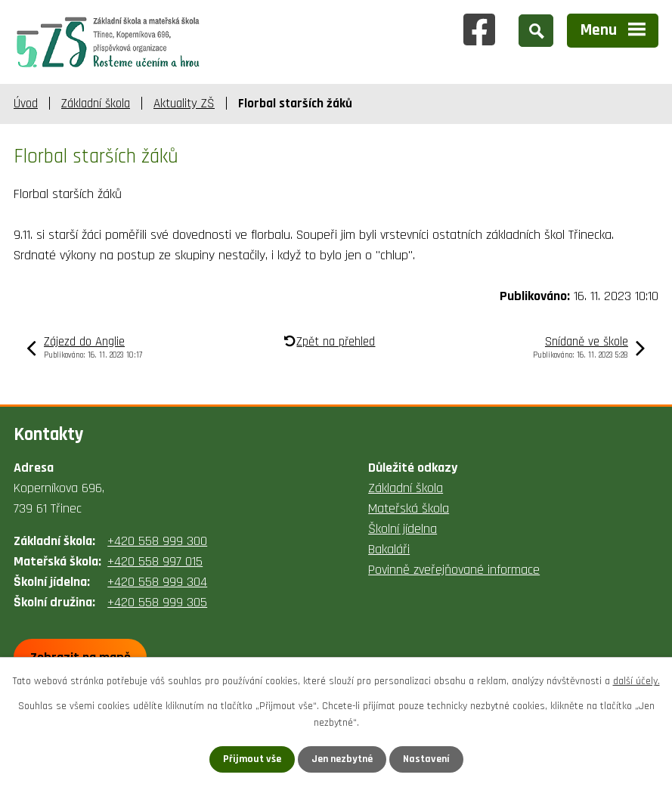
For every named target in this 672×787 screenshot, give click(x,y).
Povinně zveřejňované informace (454, 570)
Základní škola (96, 104)
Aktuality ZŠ (184, 104)
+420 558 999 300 (157, 541)
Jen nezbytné (342, 759)
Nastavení (426, 759)
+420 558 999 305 (157, 602)
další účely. (636, 681)
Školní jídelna (403, 529)
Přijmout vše (252, 759)
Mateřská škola (409, 508)
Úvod (26, 104)
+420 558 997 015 (155, 561)
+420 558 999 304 (157, 582)
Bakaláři (389, 549)
